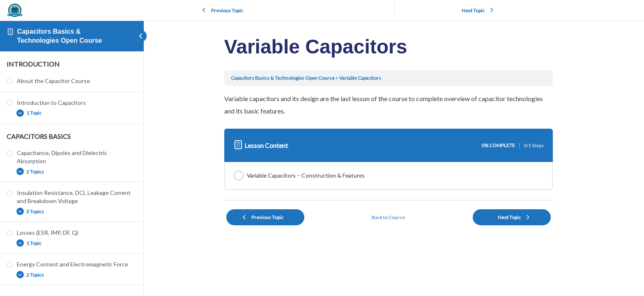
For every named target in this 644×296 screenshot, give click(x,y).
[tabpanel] (394, 105)
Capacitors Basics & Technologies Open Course (288, 78)
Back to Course (394, 217)
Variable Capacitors (366, 78)
